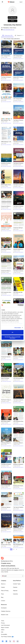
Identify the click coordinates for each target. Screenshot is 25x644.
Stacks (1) (18, 35)
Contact (3, 601)
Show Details (18, 328)
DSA (2, 632)
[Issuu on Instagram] (14, 641)
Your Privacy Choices (7, 637)
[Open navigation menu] (2, 2)
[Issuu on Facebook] (3, 641)
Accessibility (4, 634)
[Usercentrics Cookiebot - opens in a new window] (18, 305)
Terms (3, 621)
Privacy (3, 623)
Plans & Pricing (5, 591)
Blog (2, 597)
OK (12, 332)
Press (2, 594)
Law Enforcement (5, 625)
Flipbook (15, 591)
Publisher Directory (6, 611)
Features (15, 587)
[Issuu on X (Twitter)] (10, 641)
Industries (15, 594)
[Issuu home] (11, 2)
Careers (3, 587)
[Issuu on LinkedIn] (6, 641)
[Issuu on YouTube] (18, 641)
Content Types (17, 584)
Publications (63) (7, 35)
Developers (4, 608)
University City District (7, 59)
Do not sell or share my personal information (12, 337)
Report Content (5, 628)
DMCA (3, 630)
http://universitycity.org (9, 30)
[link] (21, 2)
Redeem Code (5, 615)
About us (3, 584)
